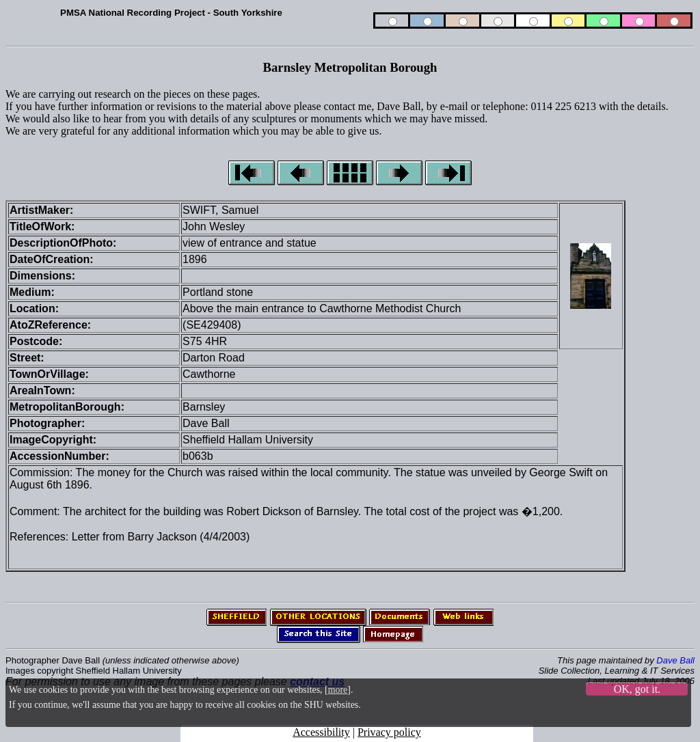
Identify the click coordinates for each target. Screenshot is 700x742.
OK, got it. (637, 689)
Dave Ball (675, 660)
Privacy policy (389, 732)
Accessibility (321, 732)
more (338, 690)
